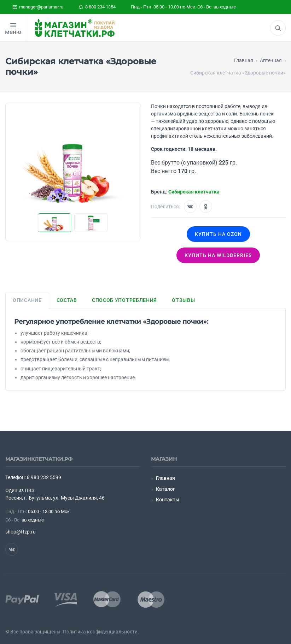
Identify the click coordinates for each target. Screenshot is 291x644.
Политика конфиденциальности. (101, 632)
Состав (67, 300)
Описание (27, 300)
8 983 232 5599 (44, 477)
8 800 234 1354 (97, 7)
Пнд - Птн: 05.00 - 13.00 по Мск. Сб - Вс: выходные (183, 7)
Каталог (165, 489)
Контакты (168, 500)
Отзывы (183, 300)
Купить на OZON (218, 234)
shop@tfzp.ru (21, 532)
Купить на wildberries (218, 255)
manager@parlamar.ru (38, 7)
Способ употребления (124, 300)
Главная (165, 478)
